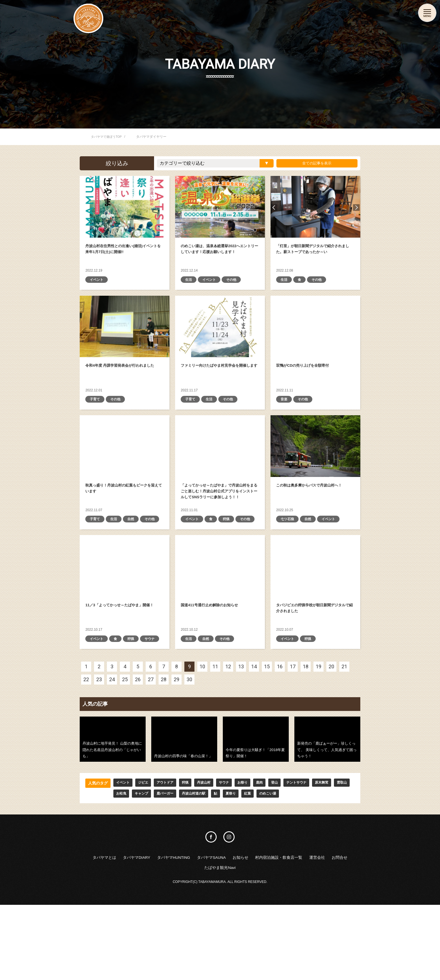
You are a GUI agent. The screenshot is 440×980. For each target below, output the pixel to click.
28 (164, 751)
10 (202, 738)
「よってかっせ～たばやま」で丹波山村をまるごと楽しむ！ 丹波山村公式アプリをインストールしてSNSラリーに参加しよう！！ (220, 473)
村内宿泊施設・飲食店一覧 (320, 931)
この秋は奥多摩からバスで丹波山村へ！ (315, 473)
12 (228, 738)
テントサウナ (314, 854)
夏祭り (259, 866)
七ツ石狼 (288, 559)
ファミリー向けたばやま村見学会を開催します (220, 340)
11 (215, 738)
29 (177, 751)
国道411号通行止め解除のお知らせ (220, 615)
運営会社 (183, 942)
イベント (98, 293)
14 (254, 738)
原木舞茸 (96, 866)
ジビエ (146, 854)
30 (189, 751)
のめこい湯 (299, 866)
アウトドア (170, 854)
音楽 (285, 426)
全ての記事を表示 (315, 163)
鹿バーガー (187, 866)
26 (138, 751)
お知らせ (273, 931)
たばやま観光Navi (247, 942)
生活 (189, 293)
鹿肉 (273, 854)
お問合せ (210, 942)
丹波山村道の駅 (219, 866)
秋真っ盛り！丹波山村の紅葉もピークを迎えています (125, 473)
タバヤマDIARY (144, 931)
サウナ (96, 710)
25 (125, 751)
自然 (134, 559)
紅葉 (277, 866)
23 (99, 751)
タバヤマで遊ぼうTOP (108, 137)
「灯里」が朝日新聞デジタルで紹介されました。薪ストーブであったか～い (315, 207)
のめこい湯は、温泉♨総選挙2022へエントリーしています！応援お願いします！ (220, 207)
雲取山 (118, 866)
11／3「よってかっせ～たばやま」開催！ (125, 615)
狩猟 (230, 559)
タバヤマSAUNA (238, 931)
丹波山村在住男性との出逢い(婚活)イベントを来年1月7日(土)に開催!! (125, 207)
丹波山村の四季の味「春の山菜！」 (184, 810)
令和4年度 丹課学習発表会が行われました (125, 340)
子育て (96, 426)
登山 (290, 854)
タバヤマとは (104, 931)
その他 (235, 293)
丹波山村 (213, 854)
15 (267, 738)
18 (306, 738)
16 (280, 738)
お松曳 (138, 866)
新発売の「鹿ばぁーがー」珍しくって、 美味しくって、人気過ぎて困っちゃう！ (327, 810)
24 (112, 751)
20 (331, 738)
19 (318, 738)
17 (293, 738)
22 (86, 751)
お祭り (255, 854)
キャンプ (161, 866)
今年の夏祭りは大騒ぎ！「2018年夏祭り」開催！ (256, 810)
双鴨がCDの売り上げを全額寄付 (315, 340)
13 (241, 738)
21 (344, 738)
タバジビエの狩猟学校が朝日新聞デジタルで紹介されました (315, 615)
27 (151, 751)
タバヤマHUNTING (190, 931)
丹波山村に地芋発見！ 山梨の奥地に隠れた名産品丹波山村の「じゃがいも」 (113, 810)
